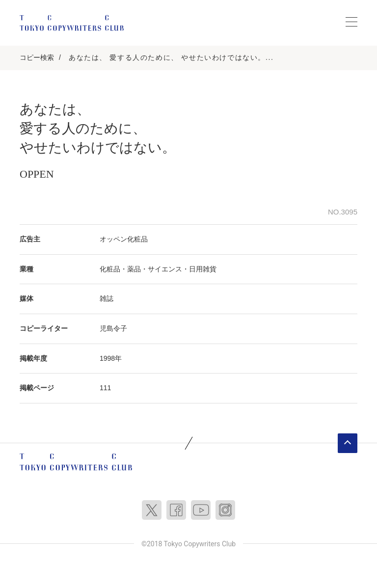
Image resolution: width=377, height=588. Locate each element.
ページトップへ (348, 443)
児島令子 (113, 328)
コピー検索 (37, 57)
